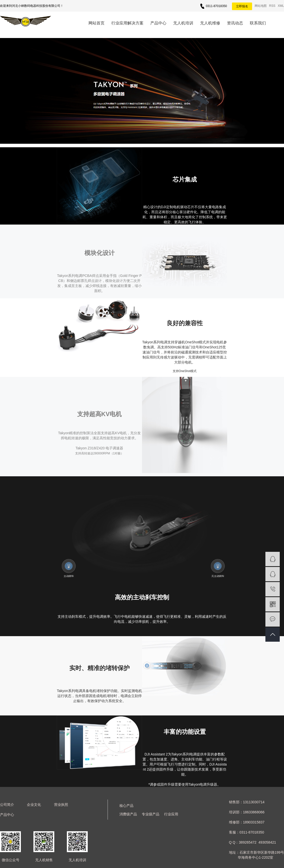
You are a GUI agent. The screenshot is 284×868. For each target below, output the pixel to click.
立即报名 (242, 6)
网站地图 (261, 6)
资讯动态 (235, 23)
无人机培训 (183, 23)
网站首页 (97, 23)
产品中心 (158, 23)
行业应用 (171, 814)
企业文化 (34, 805)
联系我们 (258, 23)
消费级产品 (128, 814)
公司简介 (7, 805)
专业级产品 (151, 814)
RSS (272, 6)
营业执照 (61, 805)
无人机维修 (210, 23)
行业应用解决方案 (127, 23)
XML (281, 6)
